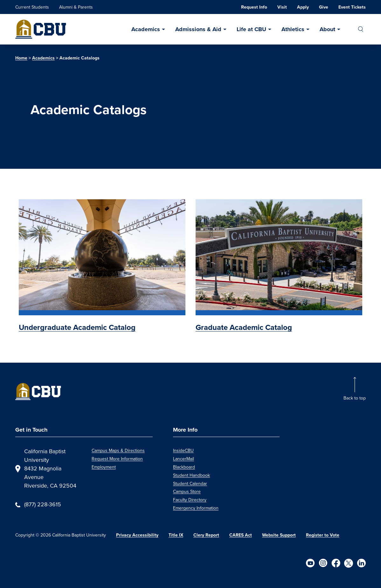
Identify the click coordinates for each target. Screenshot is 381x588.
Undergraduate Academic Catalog (77, 327)
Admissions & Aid (198, 29)
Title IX (176, 535)
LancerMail (184, 459)
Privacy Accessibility (137, 535)
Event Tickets (352, 7)
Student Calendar (190, 484)
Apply (303, 7)
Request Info (254, 7)
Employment (104, 467)
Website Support (279, 535)
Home (21, 58)
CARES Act (241, 535)
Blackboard (184, 467)
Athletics (293, 29)
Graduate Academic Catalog (244, 327)
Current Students (32, 7)
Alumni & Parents (76, 7)
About (327, 29)
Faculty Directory (190, 500)
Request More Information (117, 459)
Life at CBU (251, 29)
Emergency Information (196, 508)
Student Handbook (191, 475)
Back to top (355, 398)
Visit (282, 7)
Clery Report (206, 535)
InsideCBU (183, 451)
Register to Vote (323, 535)
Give (324, 7)
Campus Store (187, 492)
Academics (146, 29)
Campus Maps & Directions (118, 451)
